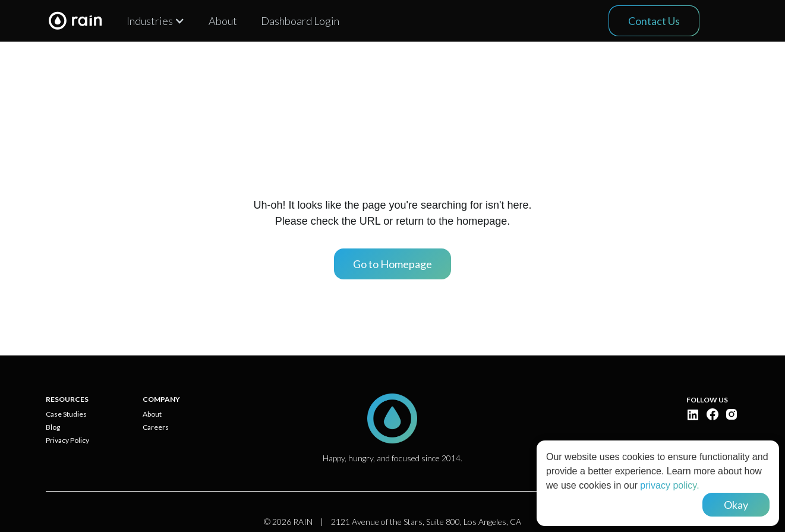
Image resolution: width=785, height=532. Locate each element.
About (223, 21)
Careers (156, 427)
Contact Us (654, 21)
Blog (53, 427)
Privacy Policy (67, 440)
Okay (736, 505)
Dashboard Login (300, 21)
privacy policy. (669, 485)
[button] (156, 21)
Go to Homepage (392, 264)
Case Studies (66, 414)
